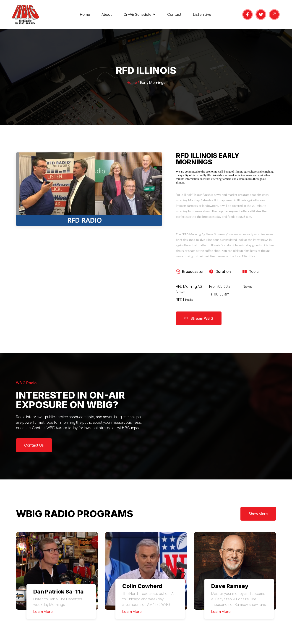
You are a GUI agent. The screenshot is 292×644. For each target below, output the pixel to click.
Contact (174, 14)
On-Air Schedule (140, 14)
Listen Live (202, 14)
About (107, 14)
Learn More (43, 612)
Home (85, 14)
